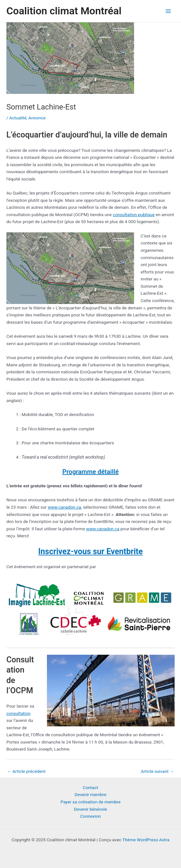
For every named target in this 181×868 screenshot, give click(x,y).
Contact (91, 787)
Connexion (90, 816)
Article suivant (157, 771)
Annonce (37, 118)
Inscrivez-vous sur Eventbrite (90, 551)
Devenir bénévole (90, 809)
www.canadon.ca (64, 507)
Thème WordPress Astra (146, 840)
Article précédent (26, 771)
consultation (18, 713)
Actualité (18, 118)
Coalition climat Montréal (64, 11)
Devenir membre (90, 794)
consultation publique (134, 215)
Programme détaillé (90, 472)
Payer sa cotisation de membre (90, 802)
